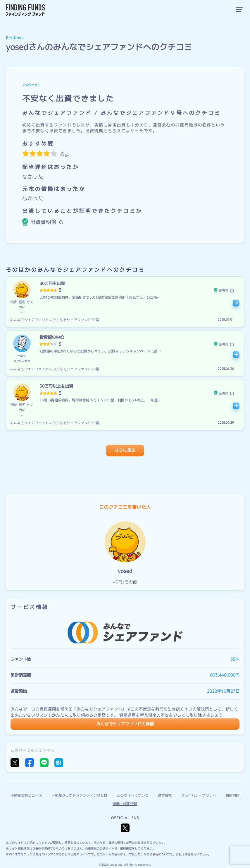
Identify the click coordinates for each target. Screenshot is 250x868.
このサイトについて (133, 795)
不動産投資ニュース (26, 795)
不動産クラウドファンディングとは (80, 795)
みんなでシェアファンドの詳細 (125, 724)
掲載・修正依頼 (125, 804)
